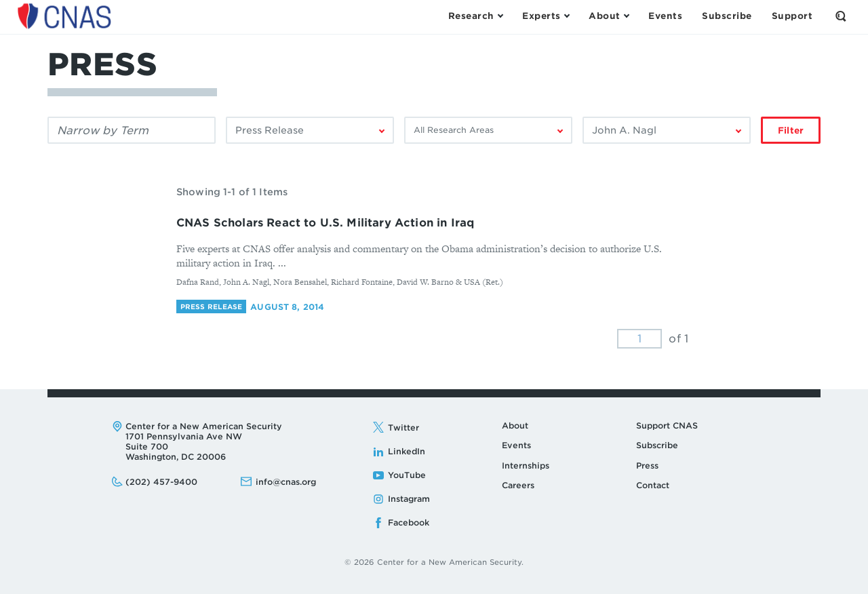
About (515, 425)
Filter (791, 131)
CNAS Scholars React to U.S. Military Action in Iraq (325, 223)
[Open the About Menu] (609, 16)
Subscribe (657, 445)
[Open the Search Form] (841, 16)
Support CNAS (667, 425)
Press (647, 466)
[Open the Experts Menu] (546, 16)
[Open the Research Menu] (475, 16)
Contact (653, 485)
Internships (526, 466)
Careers (518, 485)
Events (516, 445)
